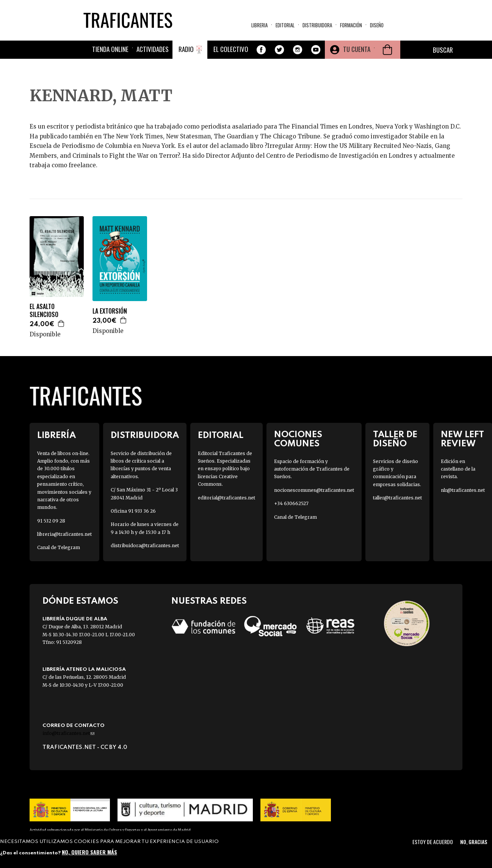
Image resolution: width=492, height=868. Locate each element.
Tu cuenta (357, 49)
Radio (186, 49)
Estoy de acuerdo (433, 842)
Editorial (285, 25)
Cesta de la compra (387, 50)
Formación (351, 25)
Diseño (377, 25)
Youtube (316, 50)
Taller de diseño (395, 439)
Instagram (298, 50)
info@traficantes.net (68, 733)
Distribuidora (317, 25)
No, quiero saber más (89, 852)
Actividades (153, 49)
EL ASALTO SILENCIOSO (44, 311)
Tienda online (110, 49)
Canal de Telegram (59, 547)
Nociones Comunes (298, 439)
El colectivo (231, 49)
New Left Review (462, 439)
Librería (56, 436)
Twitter (279, 50)
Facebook (261, 50)
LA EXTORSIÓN (110, 311)
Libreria (259, 25)
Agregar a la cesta (61, 323)
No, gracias (474, 842)
